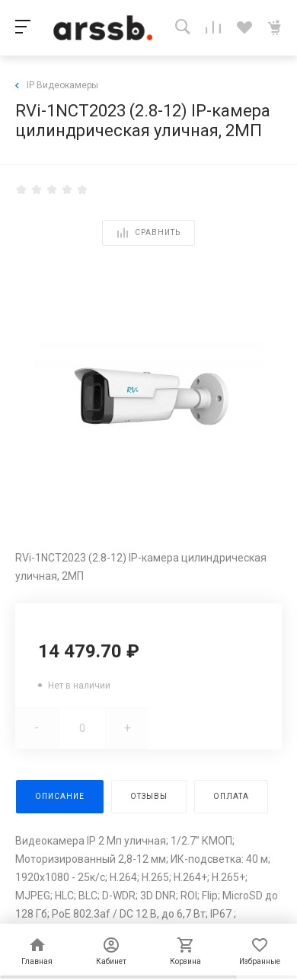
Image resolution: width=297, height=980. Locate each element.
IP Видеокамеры (57, 85)
